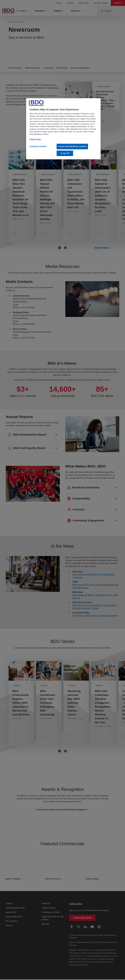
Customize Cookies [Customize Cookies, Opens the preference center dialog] (38, 146)
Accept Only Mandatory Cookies (72, 146)
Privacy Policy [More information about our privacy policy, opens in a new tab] (35, 139)
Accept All (65, 153)
